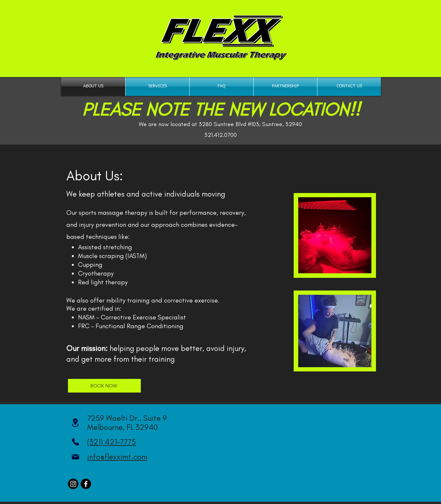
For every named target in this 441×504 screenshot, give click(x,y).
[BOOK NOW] (104, 386)
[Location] (75, 423)
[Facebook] (86, 484)
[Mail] (75, 457)
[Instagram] (73, 484)
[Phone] (75, 442)
